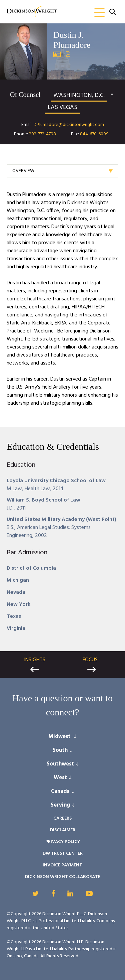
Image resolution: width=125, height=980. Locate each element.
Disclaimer (63, 830)
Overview (23, 171)
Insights (35, 660)
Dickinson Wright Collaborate (63, 877)
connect (60, 712)
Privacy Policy (63, 842)
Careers (62, 818)
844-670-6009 (94, 134)
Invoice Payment (62, 865)
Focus (90, 660)
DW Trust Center (63, 854)
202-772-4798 (42, 134)
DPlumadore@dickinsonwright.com (69, 125)
